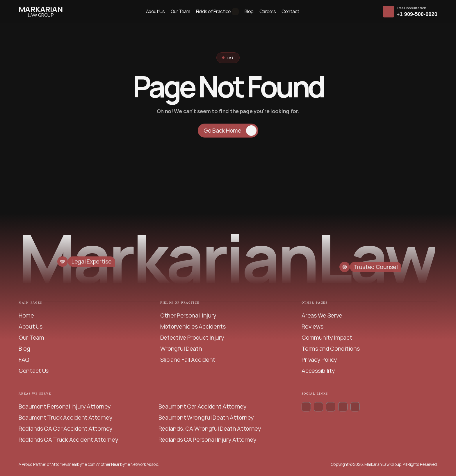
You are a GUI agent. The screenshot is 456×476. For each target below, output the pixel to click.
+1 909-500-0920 (417, 14)
